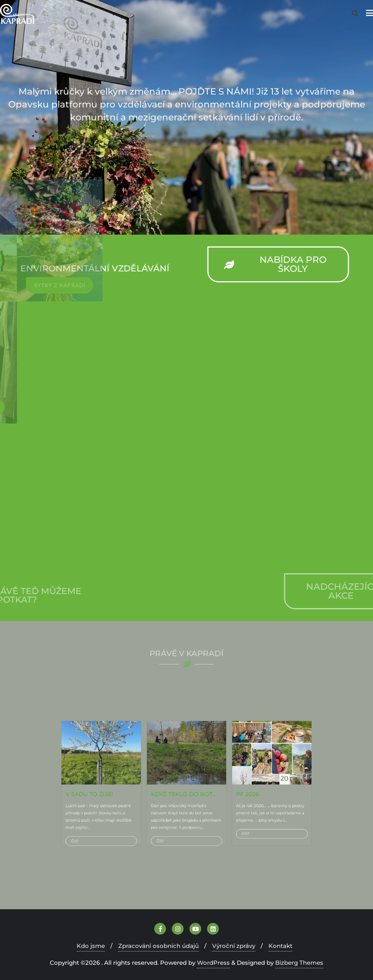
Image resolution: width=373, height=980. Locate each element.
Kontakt (280, 946)
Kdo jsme (91, 946)
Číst (135, 810)
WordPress (213, 963)
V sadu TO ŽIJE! (142, 788)
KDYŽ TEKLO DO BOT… (185, 788)
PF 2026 (215, 788)
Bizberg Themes (299, 963)
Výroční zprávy (234, 946)
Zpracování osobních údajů (159, 946)
